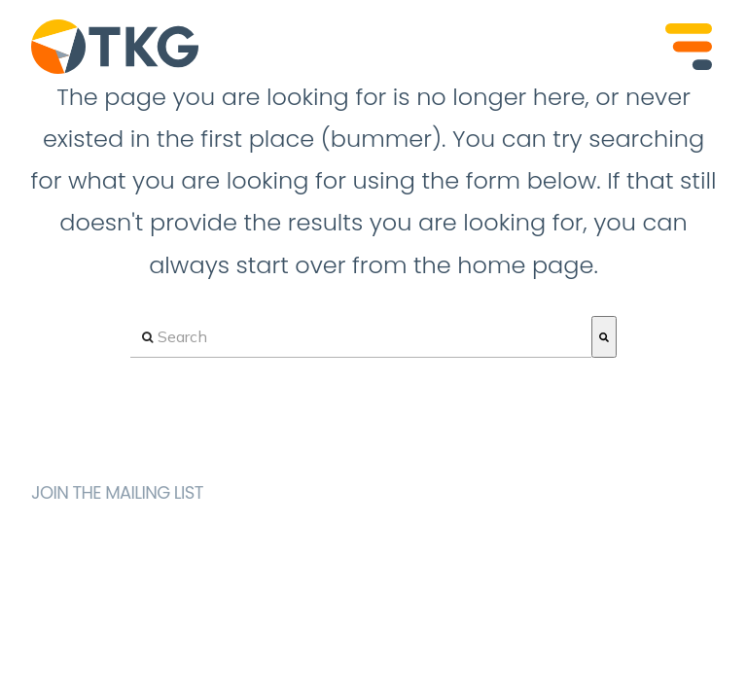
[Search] (604, 336)
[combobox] (361, 336)
